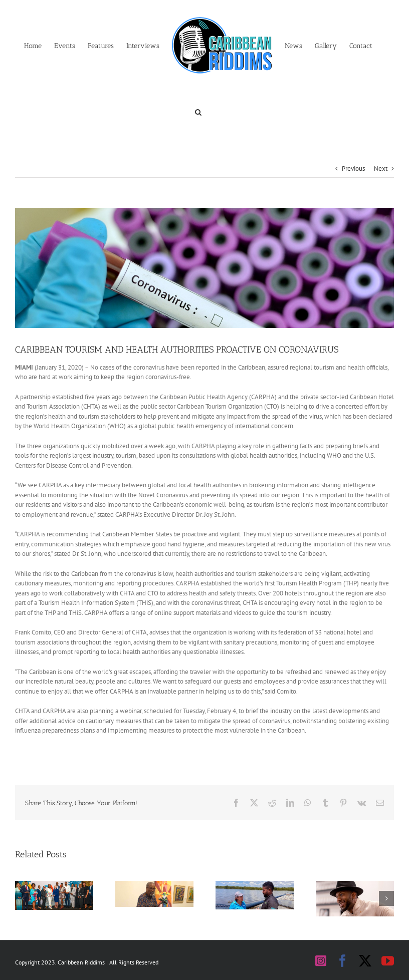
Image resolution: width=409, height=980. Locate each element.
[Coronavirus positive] (204, 268)
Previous (353, 169)
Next (381, 169)
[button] (198, 111)
